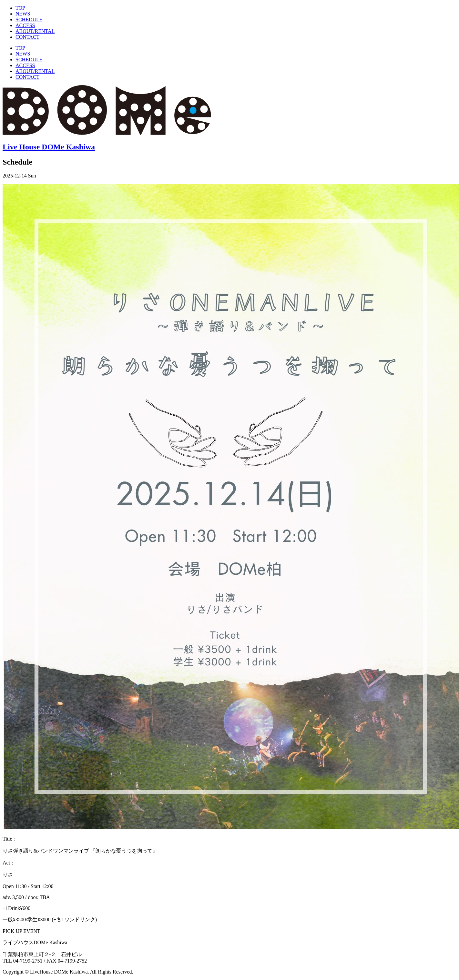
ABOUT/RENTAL (35, 31)
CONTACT (27, 37)
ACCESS (25, 25)
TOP (20, 8)
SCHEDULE (29, 20)
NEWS (23, 14)
